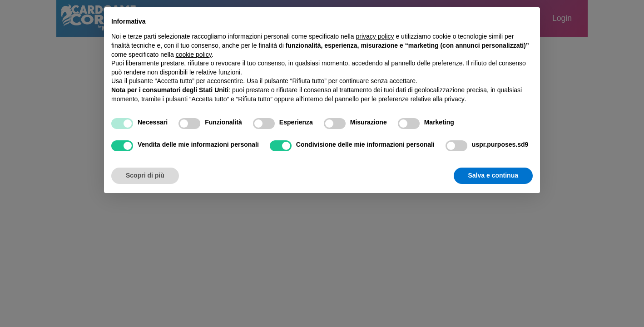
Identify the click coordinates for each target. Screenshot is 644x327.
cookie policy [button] (194, 54)
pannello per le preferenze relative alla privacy (400, 99)
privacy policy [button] (375, 36)
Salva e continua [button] (493, 175)
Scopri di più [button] (145, 175)
